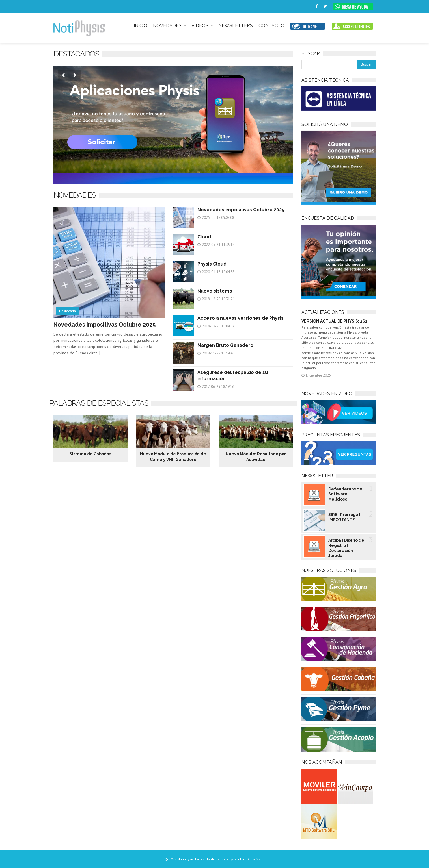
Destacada (67, 311)
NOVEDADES (167, 26)
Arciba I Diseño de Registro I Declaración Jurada (346, 548)
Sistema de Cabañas (90, 454)
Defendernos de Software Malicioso (345, 494)
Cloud (204, 237)
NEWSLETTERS (236, 26)
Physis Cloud (212, 264)
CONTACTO (271, 26)
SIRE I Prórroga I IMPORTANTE (344, 517)
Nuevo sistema (215, 291)
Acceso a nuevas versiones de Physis (241, 318)
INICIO (141, 26)
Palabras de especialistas (99, 403)
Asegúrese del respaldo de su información (233, 376)
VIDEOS (200, 26)
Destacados (76, 54)
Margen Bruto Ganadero (225, 345)
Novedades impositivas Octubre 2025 (104, 325)
